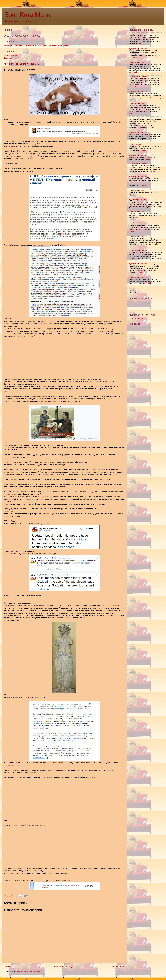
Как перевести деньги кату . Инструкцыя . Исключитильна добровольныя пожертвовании (37, 45)
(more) (141, 43)
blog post (144, 34)
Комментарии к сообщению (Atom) (29, 972)
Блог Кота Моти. (28, 15)
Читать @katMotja (136, 318)
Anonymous (134, 34)
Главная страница (11, 55)
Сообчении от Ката (11, 58)
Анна (131, 118)
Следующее (10, 967)
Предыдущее (118, 967)
